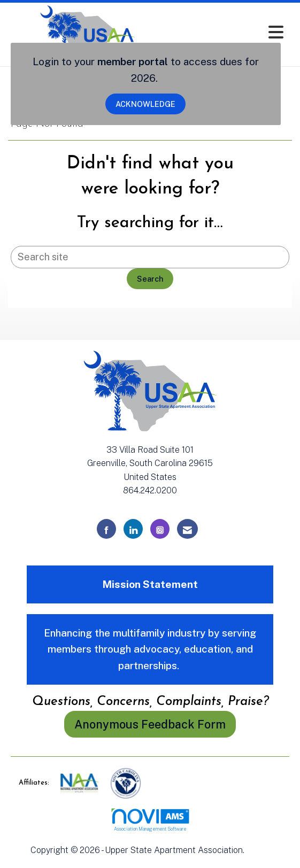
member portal (133, 61)
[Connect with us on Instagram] (160, 529)
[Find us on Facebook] (106, 529)
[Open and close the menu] (228, 32)
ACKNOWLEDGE (145, 104)
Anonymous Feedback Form (150, 724)
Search (150, 279)
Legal (258, 850)
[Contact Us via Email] (187, 529)
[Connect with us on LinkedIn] (133, 529)
